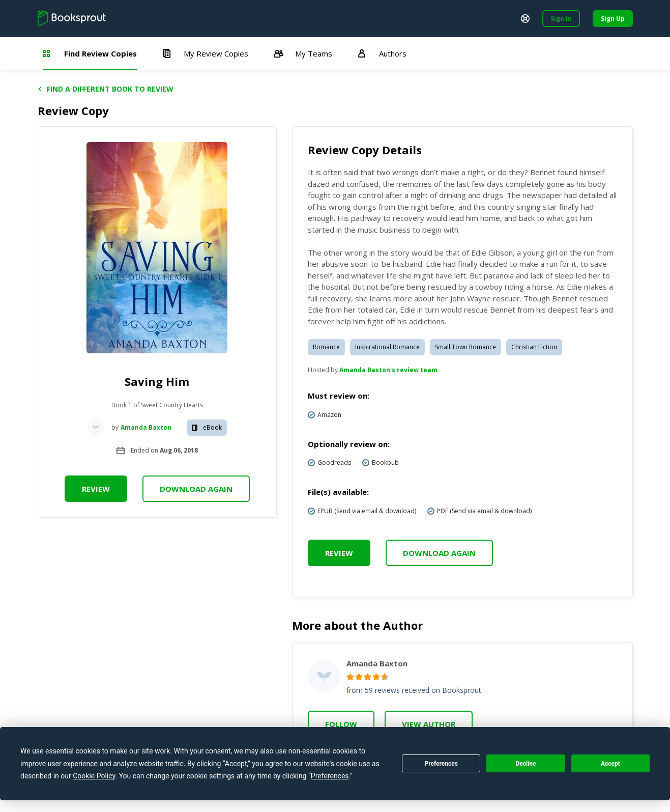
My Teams (303, 53)
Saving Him (157, 381)
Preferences (441, 764)
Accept (610, 764)
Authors (382, 53)
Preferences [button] (330, 776)
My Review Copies (205, 53)
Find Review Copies (90, 53)
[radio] (350, 677)
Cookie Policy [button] (94, 776)
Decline (526, 764)
